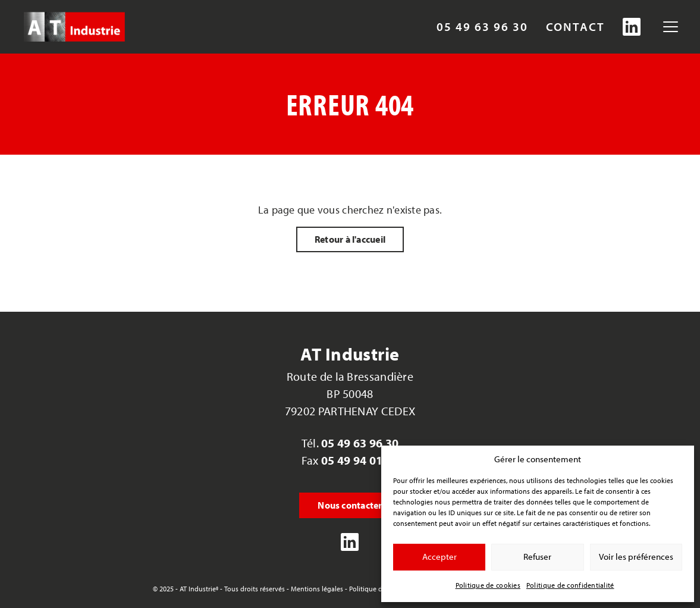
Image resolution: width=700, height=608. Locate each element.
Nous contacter (350, 505)
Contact (575, 27)
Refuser (537, 557)
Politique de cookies (488, 585)
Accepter (440, 557)
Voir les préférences (636, 557)
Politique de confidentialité (570, 585)
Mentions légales (317, 589)
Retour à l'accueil (350, 239)
